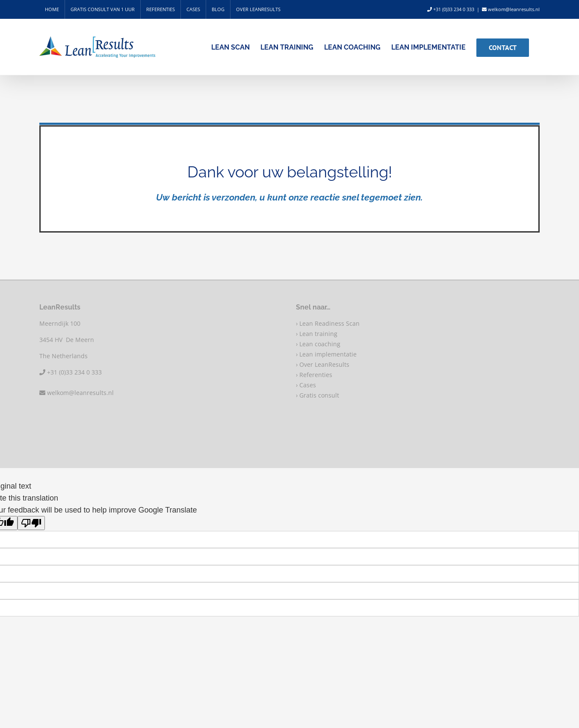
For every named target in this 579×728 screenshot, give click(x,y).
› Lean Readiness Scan (328, 323)
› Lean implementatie (326, 354)
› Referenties (314, 375)
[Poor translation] (31, 523)
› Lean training (317, 334)
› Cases (306, 385)
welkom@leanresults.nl (511, 9)
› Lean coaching (318, 344)
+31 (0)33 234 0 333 (451, 9)
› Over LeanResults (323, 364)
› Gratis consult (318, 395)
